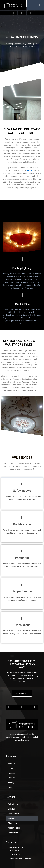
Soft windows (14, 804)
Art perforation (14, 828)
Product (11, 773)
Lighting (11, 809)
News (10, 768)
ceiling (30, 170)
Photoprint (12, 823)
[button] (40, 5)
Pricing (11, 783)
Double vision (14, 814)
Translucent (13, 833)
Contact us (13, 787)
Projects (12, 778)
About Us (12, 764)
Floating (11, 818)
